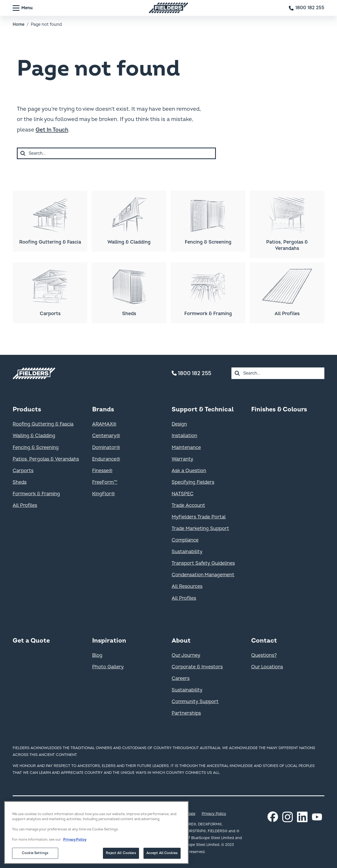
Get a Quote (31, 641)
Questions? (264, 655)
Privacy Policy (214, 814)
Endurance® (106, 459)
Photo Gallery (108, 667)
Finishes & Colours (279, 409)
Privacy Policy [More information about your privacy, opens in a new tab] (75, 850)
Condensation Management (203, 575)
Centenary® (106, 436)
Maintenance (186, 448)
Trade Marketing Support (200, 529)
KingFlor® (103, 494)
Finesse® (102, 471)
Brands (103, 409)
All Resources (187, 586)
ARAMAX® (104, 424)
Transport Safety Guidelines (203, 563)
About (181, 641)
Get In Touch (52, 130)
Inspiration (109, 641)
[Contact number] (307, 8)
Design (179, 424)
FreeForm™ (105, 482)
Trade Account (188, 505)
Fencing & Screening (36, 448)
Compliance (185, 540)
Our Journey (186, 655)
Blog (97, 655)
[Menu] (23, 8)
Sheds (20, 482)
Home (19, 24)
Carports (23, 471)
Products (27, 409)
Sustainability (187, 552)
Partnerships (186, 713)
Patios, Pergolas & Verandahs (46, 459)
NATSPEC (183, 494)
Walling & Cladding (34, 436)
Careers (181, 678)
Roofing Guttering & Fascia (43, 424)
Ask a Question (189, 471)
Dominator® (106, 448)
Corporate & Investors (197, 667)
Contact (264, 641)
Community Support (195, 702)
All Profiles (25, 505)
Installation (184, 436)
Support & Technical (203, 409)
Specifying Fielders (193, 482)
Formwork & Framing (36, 494)
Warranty (182, 459)
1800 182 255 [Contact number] (191, 373)
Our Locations (267, 667)
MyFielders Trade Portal (199, 517)
